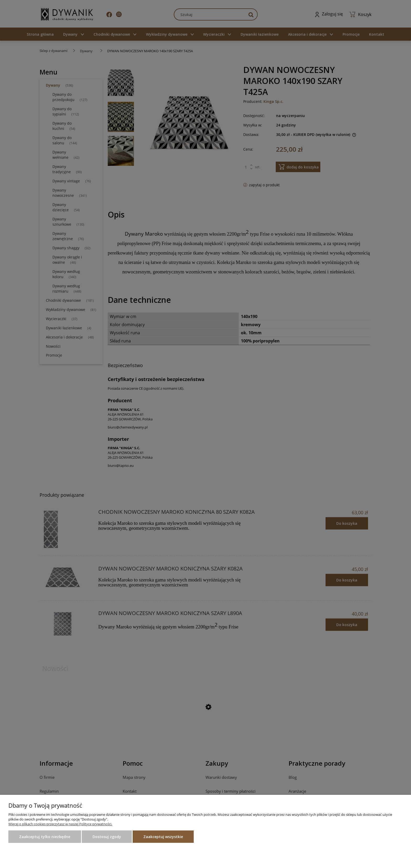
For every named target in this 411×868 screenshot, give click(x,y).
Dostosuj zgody (107, 837)
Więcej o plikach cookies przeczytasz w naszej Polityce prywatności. (60, 824)
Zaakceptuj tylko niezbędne (45, 837)
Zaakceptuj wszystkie (163, 837)
